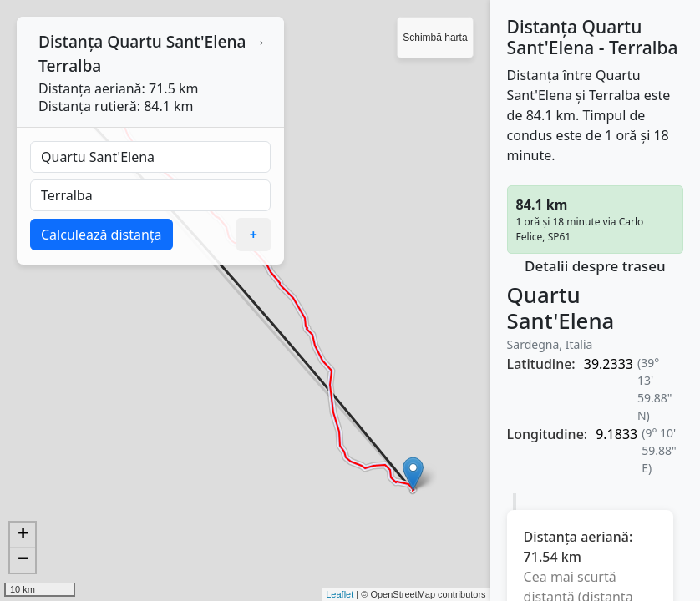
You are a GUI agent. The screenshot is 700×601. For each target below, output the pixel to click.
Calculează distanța (101, 235)
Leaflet (340, 594)
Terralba (70, 66)
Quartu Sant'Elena (176, 41)
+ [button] (23, 535)
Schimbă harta (435, 38)
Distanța (71, 41)
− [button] (23, 560)
